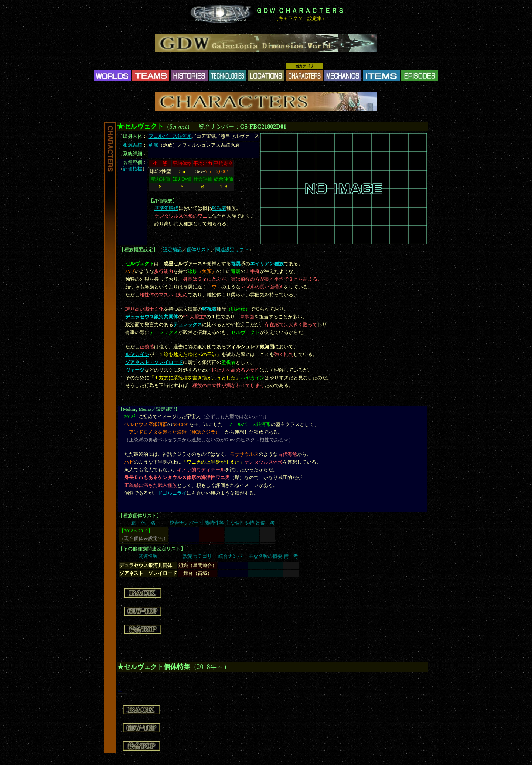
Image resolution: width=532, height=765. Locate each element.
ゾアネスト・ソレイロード (154, 362)
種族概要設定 (139, 250)
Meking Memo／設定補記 (149, 409)
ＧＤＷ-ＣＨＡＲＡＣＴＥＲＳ (300, 11)
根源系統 (133, 145)
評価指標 (133, 169)
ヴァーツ (135, 370)
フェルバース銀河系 (170, 136)
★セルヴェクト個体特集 (154, 667)
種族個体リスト (140, 516)
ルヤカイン (137, 355)
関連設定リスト (232, 250)
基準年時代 (166, 208)
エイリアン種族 (267, 264)
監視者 (219, 208)
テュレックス (188, 325)
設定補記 (172, 250)
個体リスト (199, 250)
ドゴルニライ (172, 493)
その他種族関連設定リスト (152, 549)
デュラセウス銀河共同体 (152, 317)
